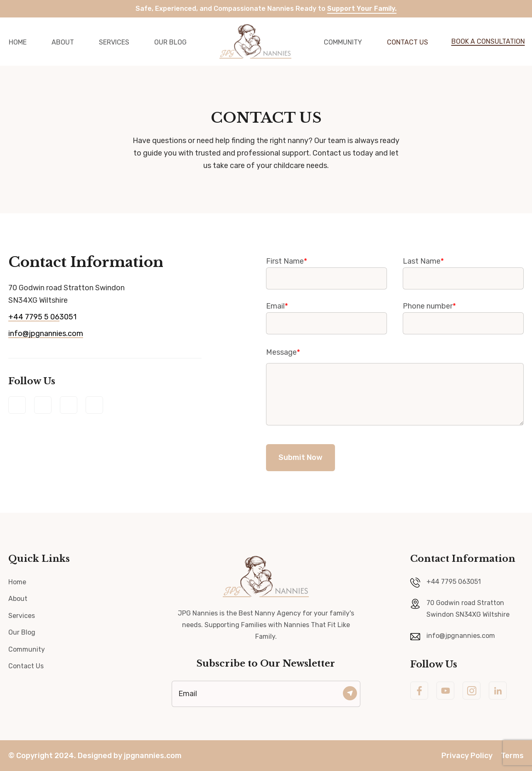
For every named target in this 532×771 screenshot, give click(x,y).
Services (114, 42)
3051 (42, 317)
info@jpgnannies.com (46, 334)
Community (27, 649)
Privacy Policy (467, 756)
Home (17, 582)
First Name (326, 269)
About (63, 42)
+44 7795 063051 (454, 582)
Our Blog (170, 42)
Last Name (463, 269)
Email (326, 314)
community (343, 42)
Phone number (463, 314)
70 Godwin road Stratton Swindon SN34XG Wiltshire (468, 609)
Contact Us (408, 42)
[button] (483, 42)
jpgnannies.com (153, 756)
